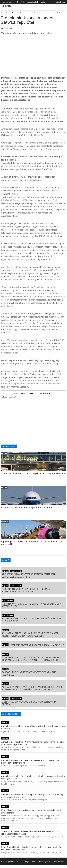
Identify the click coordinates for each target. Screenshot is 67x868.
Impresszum (30, 862)
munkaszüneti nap (57, 2)
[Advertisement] (33, 55)
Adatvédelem (59, 862)
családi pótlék (33, 2)
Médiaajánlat (45, 862)
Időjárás (44, 2)
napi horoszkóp (8, 2)
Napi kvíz (21, 2)
